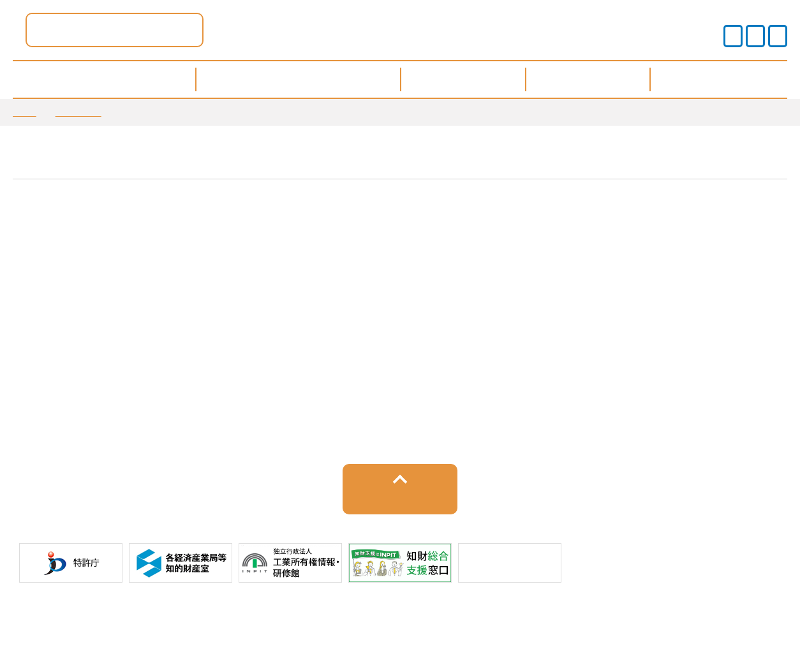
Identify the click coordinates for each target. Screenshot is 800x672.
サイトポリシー (200, 627)
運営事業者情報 (426, 627)
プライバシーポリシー (313, 627)
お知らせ (78, 112)
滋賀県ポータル (242, 30)
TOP (25, 112)
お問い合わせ (605, 627)
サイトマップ (518, 627)
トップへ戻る (400, 507)
